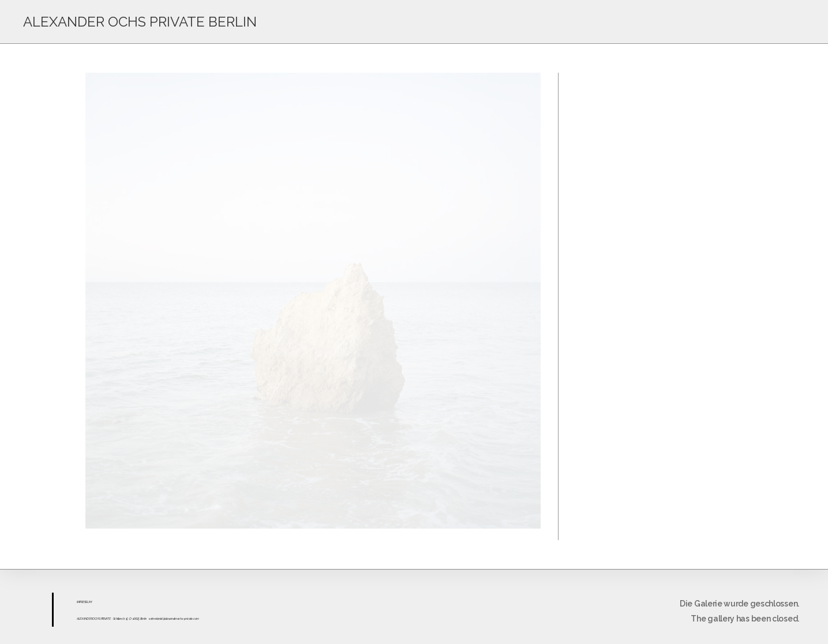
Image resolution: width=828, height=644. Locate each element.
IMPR (80, 602)
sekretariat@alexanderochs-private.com (174, 619)
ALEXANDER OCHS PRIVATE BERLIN (140, 22)
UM (89, 602)
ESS (85, 602)
